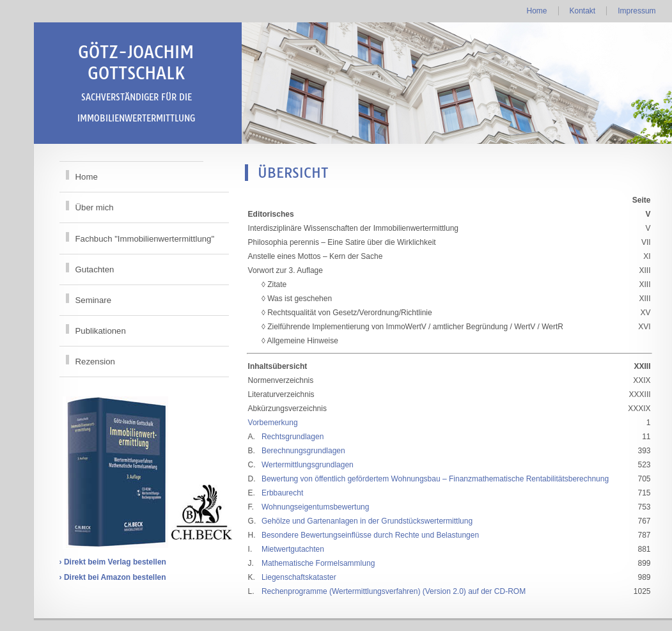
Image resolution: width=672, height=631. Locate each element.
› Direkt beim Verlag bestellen (113, 562)
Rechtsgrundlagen (293, 437)
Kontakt (583, 11)
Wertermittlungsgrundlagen (308, 465)
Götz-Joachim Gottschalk (136, 82)
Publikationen (101, 331)
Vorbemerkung (273, 423)
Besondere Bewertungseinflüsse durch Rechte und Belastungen (370, 535)
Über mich (95, 207)
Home (536, 11)
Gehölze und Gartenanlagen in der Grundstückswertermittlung (367, 521)
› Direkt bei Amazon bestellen (113, 577)
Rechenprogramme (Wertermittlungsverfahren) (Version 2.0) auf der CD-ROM (394, 591)
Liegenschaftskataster (299, 577)
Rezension (95, 362)
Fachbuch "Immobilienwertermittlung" (145, 239)
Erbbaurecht (282, 493)
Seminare (93, 300)
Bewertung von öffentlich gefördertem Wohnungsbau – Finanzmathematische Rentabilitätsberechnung (435, 479)
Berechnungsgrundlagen (303, 451)
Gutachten (95, 269)
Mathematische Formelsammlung (318, 563)
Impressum (637, 11)
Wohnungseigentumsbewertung (316, 507)
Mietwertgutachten (293, 549)
